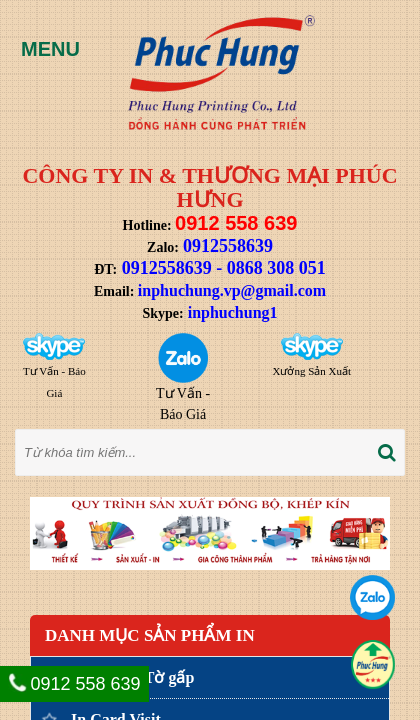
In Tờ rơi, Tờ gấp (132, 677)
